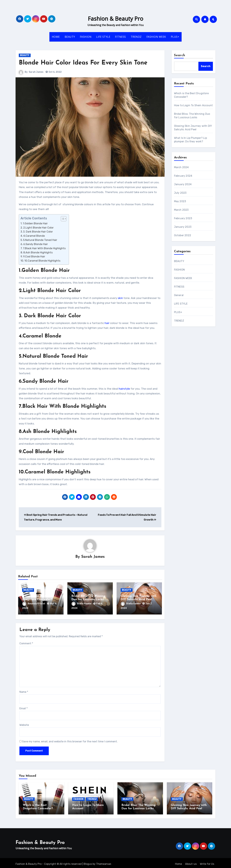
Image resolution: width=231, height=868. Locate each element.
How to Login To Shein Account (193, 105)
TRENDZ (136, 37)
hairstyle (124, 389)
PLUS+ (175, 37)
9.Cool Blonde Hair (34, 257)
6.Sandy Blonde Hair (36, 244)
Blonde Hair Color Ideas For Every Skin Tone (83, 63)
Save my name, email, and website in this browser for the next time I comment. (70, 741)
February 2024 (183, 176)
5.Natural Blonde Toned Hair (40, 240)
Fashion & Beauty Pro (116, 19)
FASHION (86, 37)
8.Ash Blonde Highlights (38, 253)
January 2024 (183, 184)
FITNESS (120, 37)
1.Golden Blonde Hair (35, 223)
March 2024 (181, 167)
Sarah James (36, 72)
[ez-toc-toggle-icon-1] (62, 219)
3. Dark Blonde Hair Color (38, 232)
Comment (26, 643)
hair (107, 323)
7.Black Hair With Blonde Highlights (44, 248)
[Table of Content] (64, 219)
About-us (191, 862)
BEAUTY (70, 37)
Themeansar (104, 862)
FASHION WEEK (156, 37)
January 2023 (183, 227)
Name (24, 691)
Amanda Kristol (34, 604)
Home (178, 862)
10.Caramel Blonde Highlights (42, 261)
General (179, 295)
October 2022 (183, 235)
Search (180, 55)
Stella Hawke (82, 604)
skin (120, 298)
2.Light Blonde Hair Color (38, 228)
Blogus (88, 862)
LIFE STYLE (103, 37)
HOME (56, 37)
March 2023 (181, 210)
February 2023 (183, 218)
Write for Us (207, 862)
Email (24, 708)
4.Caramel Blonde (34, 236)
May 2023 (180, 201)
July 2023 (180, 193)
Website (24, 724)
